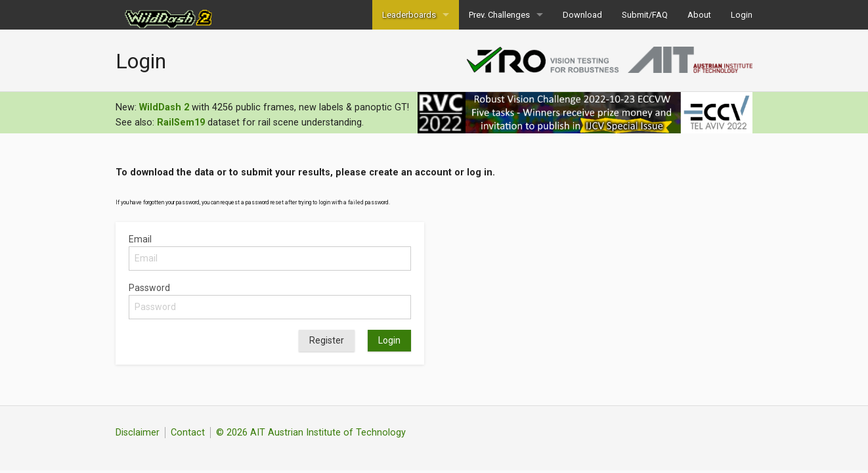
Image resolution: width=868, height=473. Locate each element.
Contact (188, 433)
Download (582, 15)
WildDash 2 (164, 107)
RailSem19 (181, 123)
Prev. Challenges (499, 15)
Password (149, 288)
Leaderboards (409, 15)
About (699, 15)
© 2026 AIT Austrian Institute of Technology (311, 433)
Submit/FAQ (645, 15)
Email (140, 239)
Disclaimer (138, 433)
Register (327, 340)
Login (742, 15)
